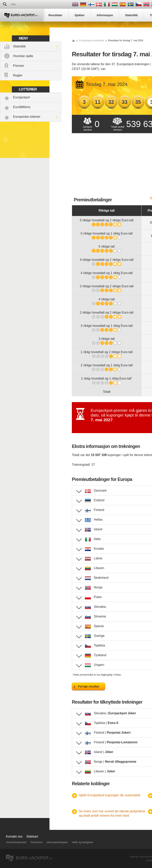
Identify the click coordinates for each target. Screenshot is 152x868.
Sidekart (32, 836)
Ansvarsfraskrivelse (16, 842)
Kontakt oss (14, 836)
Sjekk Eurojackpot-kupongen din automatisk (110, 795)
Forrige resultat (88, 686)
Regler (18, 75)
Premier (19, 66)
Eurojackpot (21, 97)
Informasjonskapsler (57, 842)
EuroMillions (22, 107)
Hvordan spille (23, 56)
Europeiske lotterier (27, 117)
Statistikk (19, 46)
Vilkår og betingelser (83, 842)
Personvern (37, 842)
